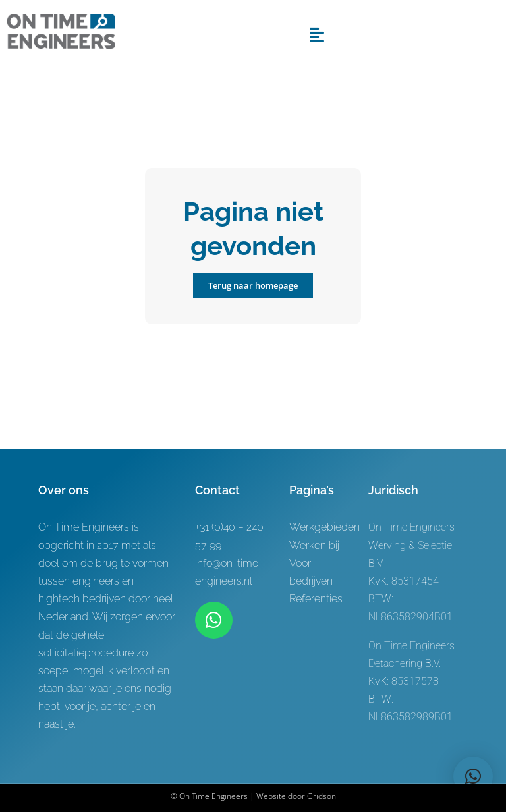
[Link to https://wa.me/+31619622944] (213, 620)
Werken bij (314, 545)
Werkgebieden (324, 527)
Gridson (322, 796)
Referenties (316, 599)
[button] (473, 776)
